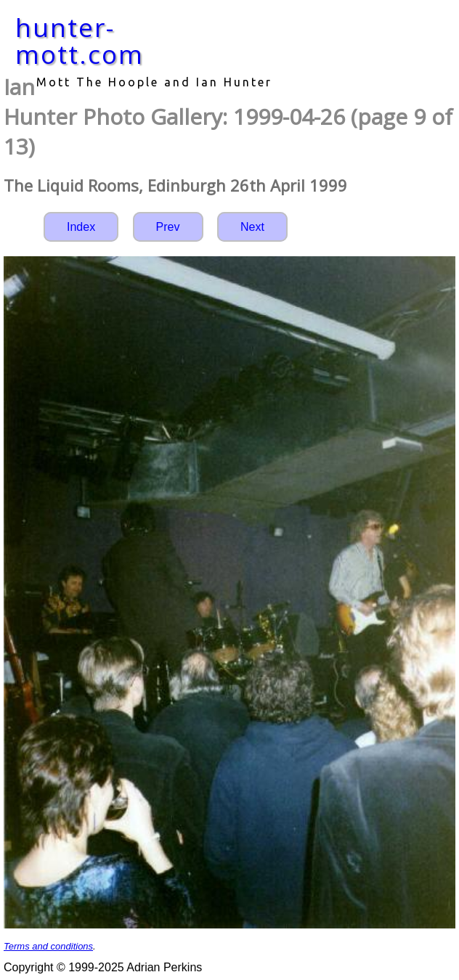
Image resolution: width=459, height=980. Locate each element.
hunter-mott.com (80, 41)
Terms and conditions (48, 946)
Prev (168, 227)
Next (252, 227)
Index (81, 227)
